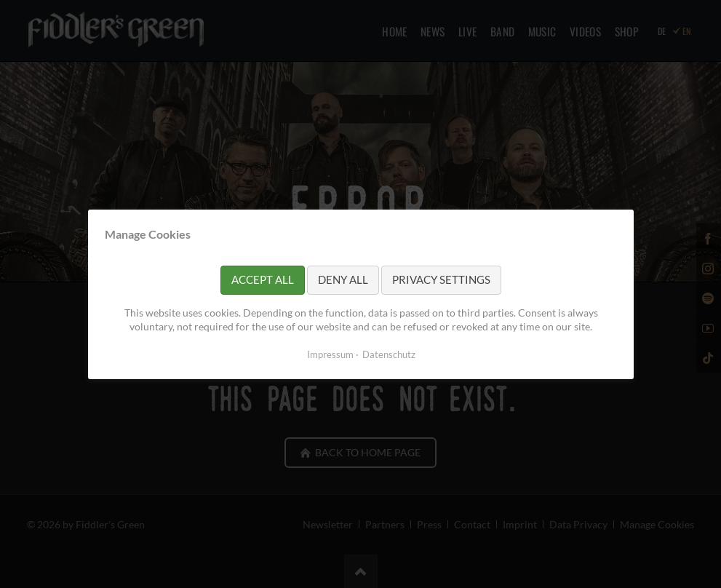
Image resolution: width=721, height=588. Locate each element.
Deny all (343, 279)
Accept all (263, 279)
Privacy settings (441, 279)
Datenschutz (388, 354)
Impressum (330, 354)
